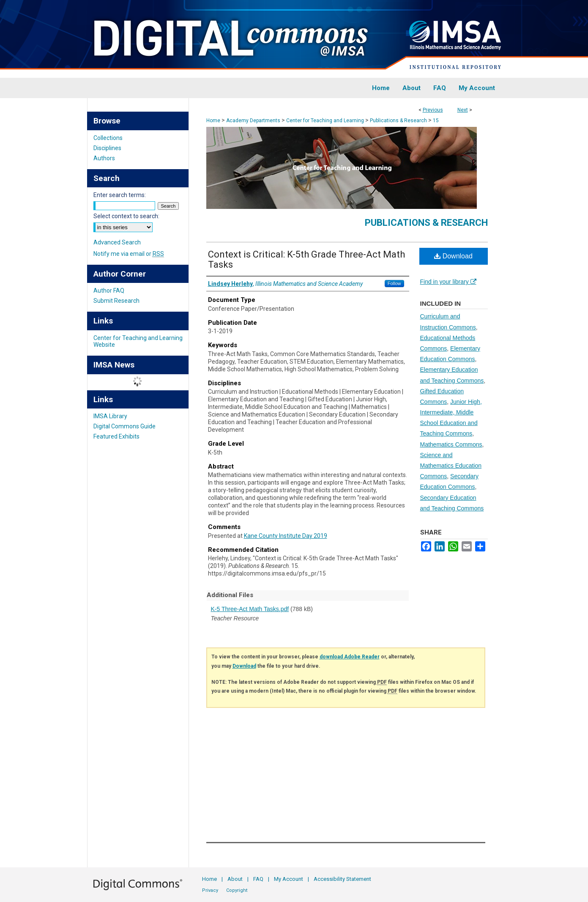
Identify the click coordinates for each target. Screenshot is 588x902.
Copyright (237, 890)
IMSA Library (110, 416)
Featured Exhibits (116, 436)
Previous (433, 110)
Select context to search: (126, 216)
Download (453, 256)
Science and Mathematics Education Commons (451, 466)
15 (436, 121)
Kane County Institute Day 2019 (286, 536)
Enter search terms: (120, 195)
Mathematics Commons (451, 444)
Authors (104, 158)
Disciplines (107, 148)
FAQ (258, 879)
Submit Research (116, 301)
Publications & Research (398, 121)
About (235, 879)
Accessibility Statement (342, 879)
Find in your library (448, 282)
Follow (394, 283)
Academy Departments (253, 121)
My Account (289, 879)
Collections (108, 138)
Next (463, 110)
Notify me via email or (129, 254)
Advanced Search (117, 242)
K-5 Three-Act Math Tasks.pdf (250, 609)
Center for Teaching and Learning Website (138, 341)
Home (213, 121)
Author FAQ (109, 291)
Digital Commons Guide (124, 426)
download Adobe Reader (350, 657)
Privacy (210, 890)
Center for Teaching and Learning (325, 121)
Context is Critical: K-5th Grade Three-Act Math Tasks (306, 259)
